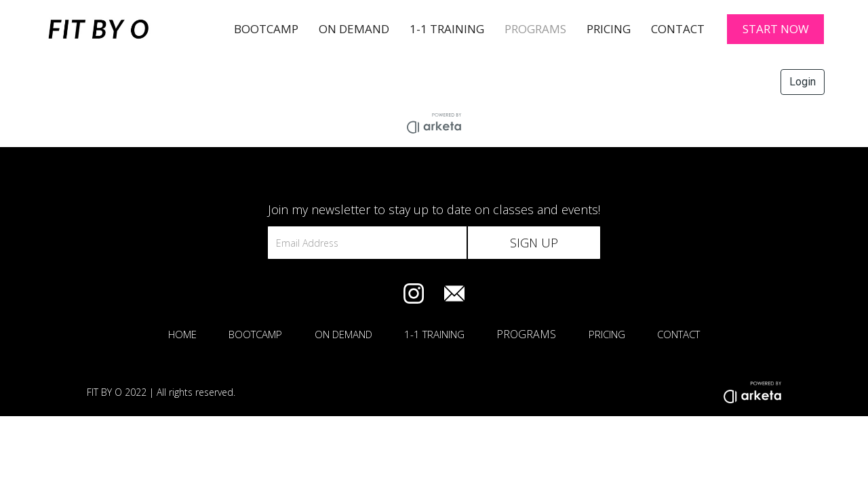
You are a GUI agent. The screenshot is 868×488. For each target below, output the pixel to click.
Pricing (609, 29)
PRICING (607, 334)
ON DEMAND (343, 334)
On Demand (354, 29)
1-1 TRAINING (447, 29)
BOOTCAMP (266, 29)
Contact (678, 29)
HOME (182, 334)
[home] (128, 29)
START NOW (776, 29)
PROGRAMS (535, 29)
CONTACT (678, 334)
